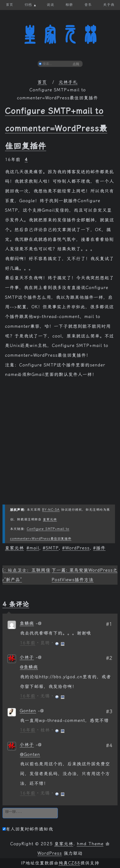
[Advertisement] (60, 444)
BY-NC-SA (51, 510)
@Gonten (30, 754)
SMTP (52, 548)
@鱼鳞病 (29, 667)
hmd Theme (90, 844)
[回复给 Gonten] (41, 711)
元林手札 (68, 82)
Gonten (28, 711)
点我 (76, 64)
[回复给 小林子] (39, 657)
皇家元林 (60, 35)
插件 (101, 548)
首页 (42, 82)
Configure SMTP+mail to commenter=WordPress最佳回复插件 (56, 128)
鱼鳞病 (27, 623)
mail (34, 548)
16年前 (28, 643)
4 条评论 (16, 604)
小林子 (27, 657)
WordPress (77, 548)
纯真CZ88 (69, 863)
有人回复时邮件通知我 (28, 829)
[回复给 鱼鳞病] (39, 623)
